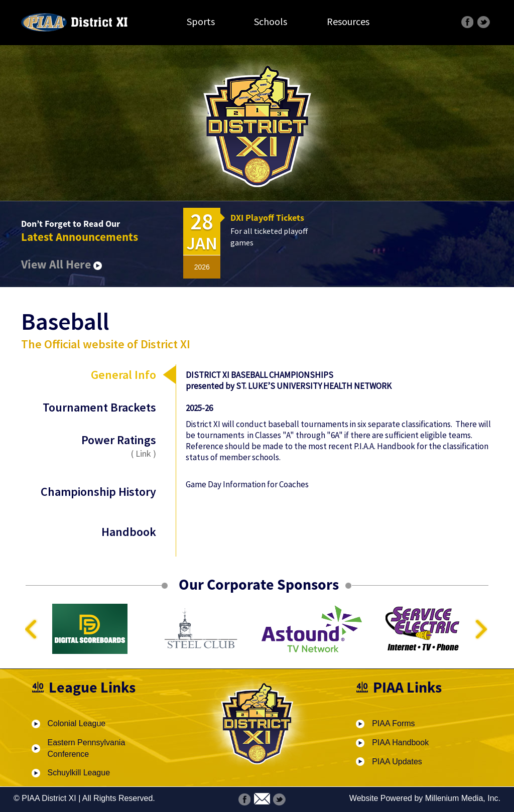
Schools (271, 21)
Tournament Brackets (99, 407)
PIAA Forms (393, 723)
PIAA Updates (397, 762)
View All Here (61, 264)
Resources (348, 21)
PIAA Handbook (400, 742)
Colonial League (77, 723)
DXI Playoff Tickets (267, 218)
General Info (123, 375)
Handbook (129, 532)
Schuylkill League (79, 773)
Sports (201, 21)
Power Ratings (98, 446)
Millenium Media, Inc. (463, 798)
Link (143, 453)
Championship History (98, 492)
